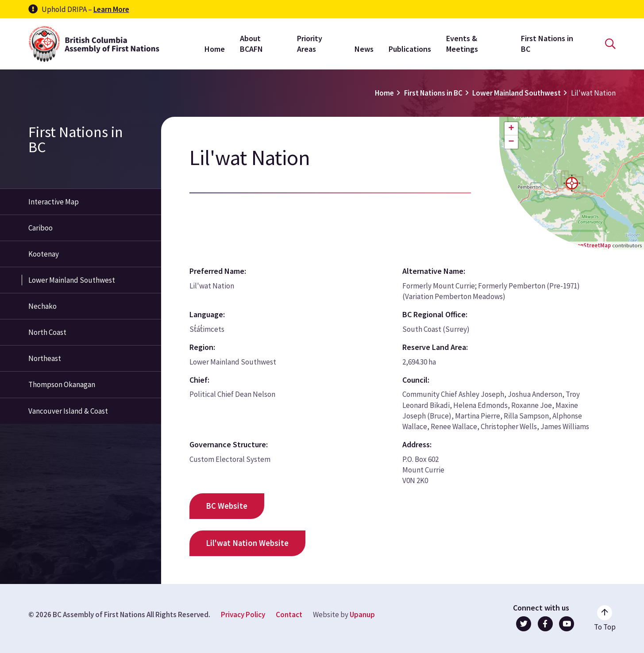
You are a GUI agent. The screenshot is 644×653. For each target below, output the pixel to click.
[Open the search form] (610, 44)
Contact (289, 615)
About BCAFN (251, 44)
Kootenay (44, 254)
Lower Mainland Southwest (517, 93)
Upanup (362, 615)
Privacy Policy (243, 615)
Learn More (111, 9)
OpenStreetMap (590, 245)
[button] (572, 183)
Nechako (42, 306)
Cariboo (40, 228)
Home (215, 49)
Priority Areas (310, 44)
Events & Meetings (462, 44)
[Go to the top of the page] (605, 618)
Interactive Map (54, 202)
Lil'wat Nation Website (247, 543)
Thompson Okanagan (62, 384)
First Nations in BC (547, 44)
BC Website (227, 506)
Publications (410, 49)
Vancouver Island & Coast (68, 411)
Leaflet (547, 245)
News (364, 49)
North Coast (47, 332)
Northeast (45, 358)
